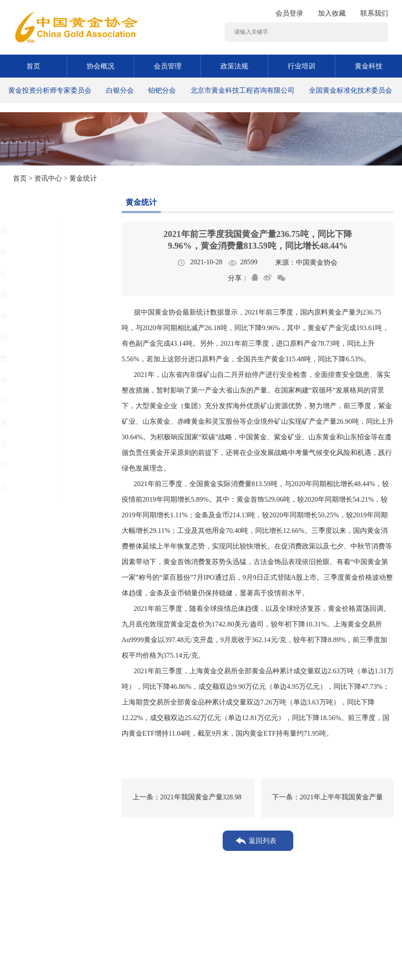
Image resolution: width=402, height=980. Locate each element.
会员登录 (289, 13)
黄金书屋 (39, 422)
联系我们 (374, 13)
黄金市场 (39, 380)
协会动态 (39, 486)
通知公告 (39, 252)
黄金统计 (39, 465)
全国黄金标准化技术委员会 (350, 90)
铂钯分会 (162, 90)
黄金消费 (39, 359)
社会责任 (39, 401)
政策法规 (234, 66)
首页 (33, 66)
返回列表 (263, 841)
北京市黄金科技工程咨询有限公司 (243, 90)
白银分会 (120, 90)
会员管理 (168, 66)
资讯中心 (48, 178)
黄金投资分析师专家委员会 (50, 90)
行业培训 (301, 66)
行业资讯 (39, 337)
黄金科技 (369, 66)
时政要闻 (39, 295)
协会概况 (100, 66)
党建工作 (39, 274)
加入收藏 (332, 13)
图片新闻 (39, 231)
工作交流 (39, 443)
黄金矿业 (39, 316)
